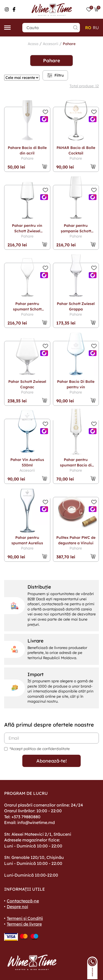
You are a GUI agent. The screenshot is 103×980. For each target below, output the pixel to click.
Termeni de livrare (24, 924)
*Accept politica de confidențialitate (40, 749)
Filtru (55, 75)
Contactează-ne (23, 901)
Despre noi (17, 907)
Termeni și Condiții (25, 918)
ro (88, 28)
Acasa (33, 44)
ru (96, 28)
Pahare (69, 44)
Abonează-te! (52, 761)
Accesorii (51, 44)
